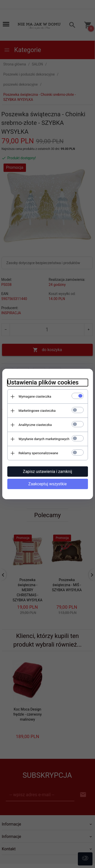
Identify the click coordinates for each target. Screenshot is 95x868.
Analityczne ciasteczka (35, 425)
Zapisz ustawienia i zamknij (47, 472)
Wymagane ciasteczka (35, 396)
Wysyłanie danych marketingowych (44, 439)
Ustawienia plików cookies (43, 382)
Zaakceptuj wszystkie (47, 484)
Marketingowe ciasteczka (37, 411)
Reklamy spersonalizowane (38, 453)
